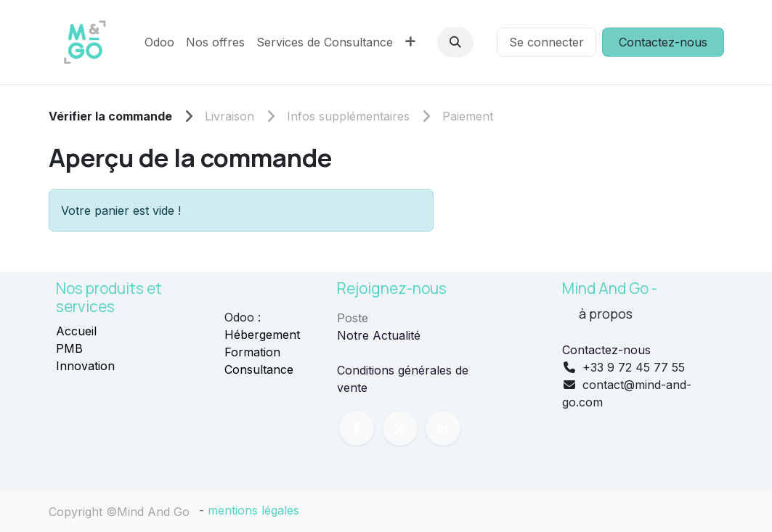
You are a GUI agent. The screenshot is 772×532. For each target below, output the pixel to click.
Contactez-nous (663, 42)
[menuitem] (159, 42)
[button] (455, 42)
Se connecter (547, 42)
